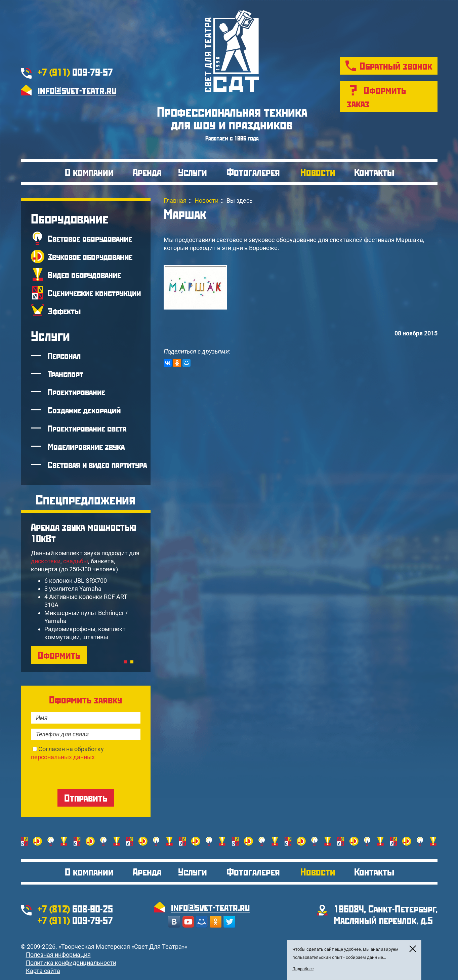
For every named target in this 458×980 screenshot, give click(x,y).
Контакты (374, 172)
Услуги (193, 172)
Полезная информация (58, 955)
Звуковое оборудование (90, 256)
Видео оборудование (84, 275)
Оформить (59, 655)
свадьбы (76, 561)
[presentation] (82, 774)
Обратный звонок (396, 66)
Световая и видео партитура (97, 464)
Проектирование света (87, 428)
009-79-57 (75, 72)
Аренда (147, 172)
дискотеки (46, 561)
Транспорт (66, 374)
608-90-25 (75, 909)
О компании (89, 172)
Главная (175, 200)
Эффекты (64, 311)
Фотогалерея (253, 172)
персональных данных (63, 757)
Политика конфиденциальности (71, 963)
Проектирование (76, 392)
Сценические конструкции (94, 293)
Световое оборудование (90, 238)
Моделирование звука (86, 446)
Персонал (64, 356)
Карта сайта (43, 971)
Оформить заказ (376, 97)
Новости (318, 172)
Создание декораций (84, 410)
